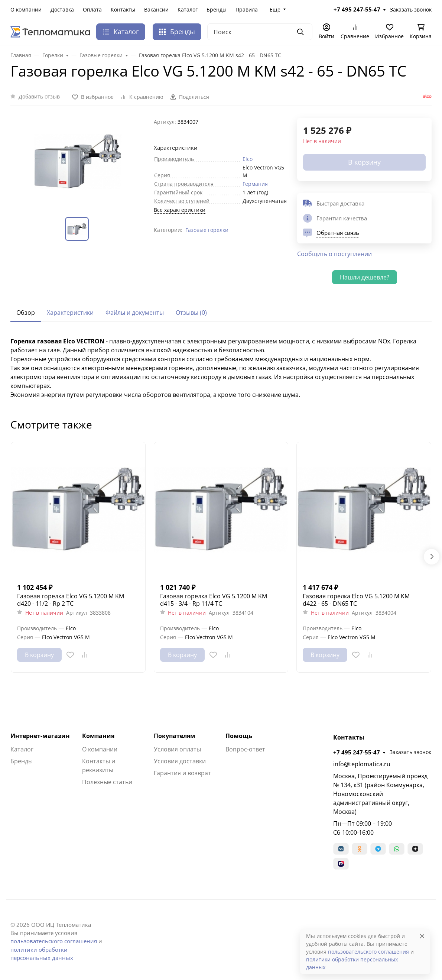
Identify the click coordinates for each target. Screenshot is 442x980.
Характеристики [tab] (70, 313)
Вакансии (156, 9)
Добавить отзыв (39, 96)
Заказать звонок (411, 9)
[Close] (422, 936)
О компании (26, 9)
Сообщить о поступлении (334, 254)
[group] (78, 161)
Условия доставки (180, 761)
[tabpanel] (221, 368)
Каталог (188, 9)
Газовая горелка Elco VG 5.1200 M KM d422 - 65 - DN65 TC (356, 600)
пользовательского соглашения (54, 941)
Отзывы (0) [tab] (191, 313)
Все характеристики (180, 210)
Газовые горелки (207, 230)
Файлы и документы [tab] (135, 313)
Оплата (92, 9)
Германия (255, 184)
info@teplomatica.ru (362, 764)
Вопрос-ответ (245, 749)
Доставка (62, 9)
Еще (275, 9)
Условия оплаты (177, 749)
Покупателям (175, 736)
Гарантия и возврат (182, 773)
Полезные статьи (107, 782)
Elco (248, 159)
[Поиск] (260, 32)
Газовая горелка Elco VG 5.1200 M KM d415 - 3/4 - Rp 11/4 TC (214, 600)
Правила (247, 9)
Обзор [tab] (26, 313)
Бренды (217, 9)
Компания (98, 736)
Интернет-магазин (40, 736)
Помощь (239, 736)
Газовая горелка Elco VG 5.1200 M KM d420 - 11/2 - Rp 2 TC (71, 600)
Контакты (123, 9)
